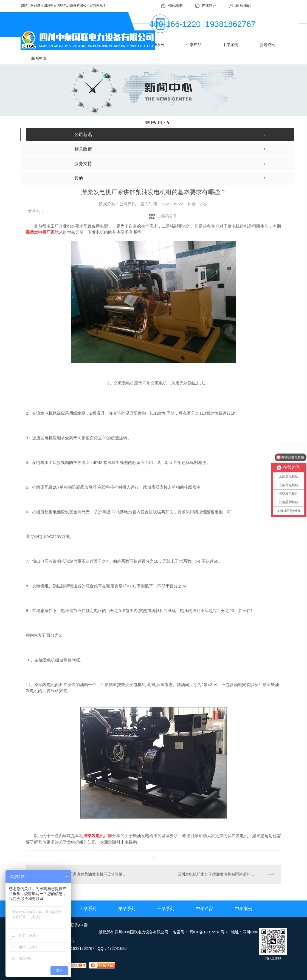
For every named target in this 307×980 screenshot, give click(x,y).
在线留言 (209, 5)
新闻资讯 (267, 45)
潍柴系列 (127, 909)
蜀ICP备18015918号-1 (209, 932)
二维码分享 (167, 216)
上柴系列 (88, 909)
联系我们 (243, 5)
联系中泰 (39, 58)
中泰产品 (194, 45)
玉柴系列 (157, 45)
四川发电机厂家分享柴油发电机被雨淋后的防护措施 (222, 874)
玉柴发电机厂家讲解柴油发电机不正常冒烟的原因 (90, 874)
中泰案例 (230, 45)
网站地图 (175, 5)
